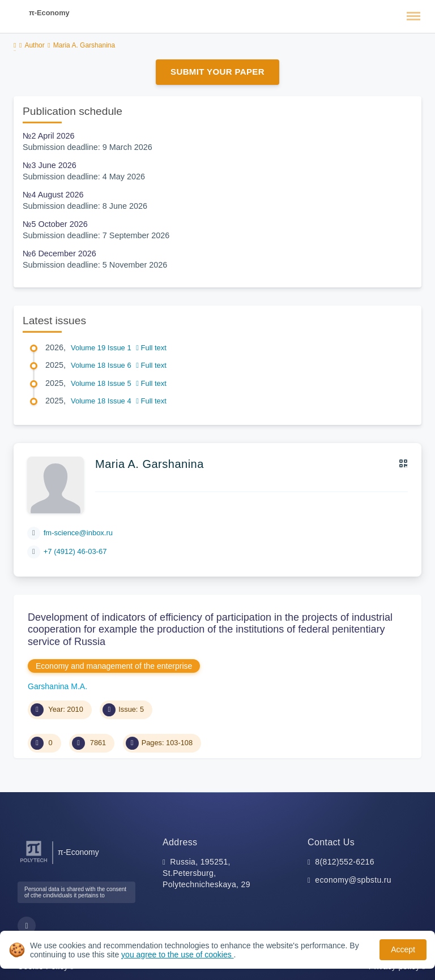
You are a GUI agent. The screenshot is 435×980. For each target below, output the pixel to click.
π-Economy (49, 13)
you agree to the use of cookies (177, 955)
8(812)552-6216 (345, 862)
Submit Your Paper (217, 72)
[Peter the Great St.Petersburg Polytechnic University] (34, 863)
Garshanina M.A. (57, 686)
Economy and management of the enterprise (114, 666)
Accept (403, 949)
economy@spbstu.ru (353, 880)
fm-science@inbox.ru (78, 533)
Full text (151, 348)
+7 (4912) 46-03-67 (75, 551)
